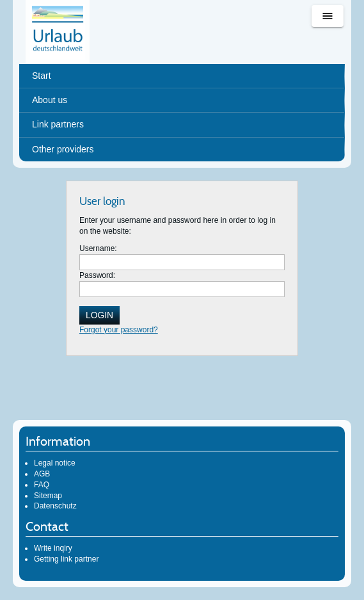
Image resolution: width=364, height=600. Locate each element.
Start (42, 76)
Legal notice (55, 463)
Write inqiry (53, 548)
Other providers (63, 149)
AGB (42, 474)
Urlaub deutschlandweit (58, 32)
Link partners (58, 124)
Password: (97, 275)
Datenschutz (55, 506)
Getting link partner (66, 559)
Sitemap (48, 496)
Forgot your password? (119, 330)
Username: (98, 248)
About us (50, 100)
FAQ (42, 485)
